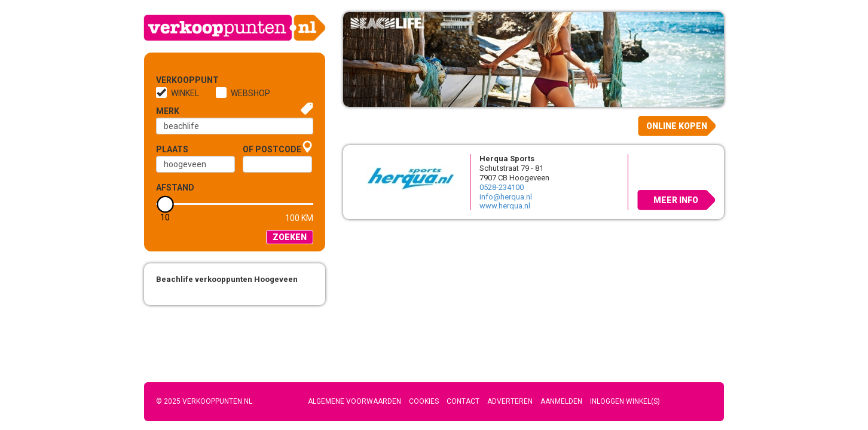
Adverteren (510, 401)
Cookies (424, 401)
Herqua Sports (507, 159)
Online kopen (677, 126)
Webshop (250, 93)
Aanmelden (561, 401)
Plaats (172, 149)
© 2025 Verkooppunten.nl (204, 401)
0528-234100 (502, 187)
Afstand (175, 188)
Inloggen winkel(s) (625, 401)
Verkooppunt (176, 80)
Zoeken (290, 237)
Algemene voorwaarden (354, 401)
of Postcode (272, 149)
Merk (168, 111)
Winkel (185, 93)
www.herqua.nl (505, 206)
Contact (463, 401)
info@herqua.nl (506, 197)
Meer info (676, 200)
